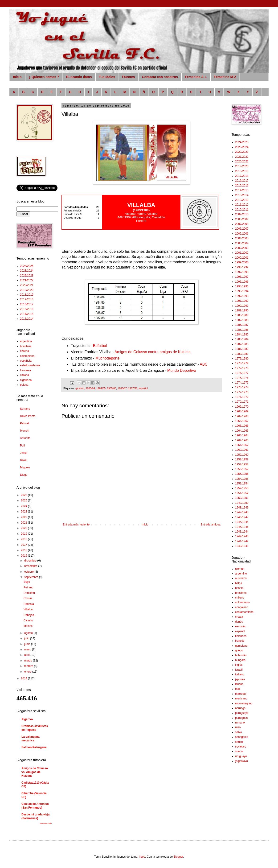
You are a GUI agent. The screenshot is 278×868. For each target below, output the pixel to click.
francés (240, 641)
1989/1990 (242, 310)
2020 (25, 528)
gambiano (241, 646)
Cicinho (28, 620)
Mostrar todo (46, 823)
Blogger (178, 857)
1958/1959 (242, 459)
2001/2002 (242, 253)
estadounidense (30, 365)
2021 (25, 523)
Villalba (28, 609)
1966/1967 (242, 421)
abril (27, 655)
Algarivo (27, 719)
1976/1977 (242, 373)
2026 (25, 495)
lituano (239, 684)
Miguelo (25, 467)
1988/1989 (242, 315)
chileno (240, 598)
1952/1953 (242, 488)
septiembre (32, 577)
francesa (25, 370)
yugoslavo (241, 761)
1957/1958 (242, 464)
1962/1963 (242, 440)
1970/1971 (242, 402)
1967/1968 (242, 416)
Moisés (28, 626)
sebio (239, 732)
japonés (240, 679)
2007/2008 (242, 224)
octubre (29, 572)
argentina (26, 341)
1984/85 (101, 388)
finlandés (241, 636)
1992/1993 (242, 296)
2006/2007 (242, 229)
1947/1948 (242, 512)
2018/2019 (27, 295)
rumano (240, 723)
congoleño (242, 607)
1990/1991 (242, 306)
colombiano (242, 602)
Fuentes (129, 77)
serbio (239, 742)
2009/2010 (242, 214)
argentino (241, 574)
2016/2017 (27, 304)
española (26, 361)
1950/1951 (242, 498)
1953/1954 (242, 484)
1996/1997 (242, 277)
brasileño (241, 593)
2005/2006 (242, 234)
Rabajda (29, 615)
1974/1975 (242, 383)
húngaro (240, 660)
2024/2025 (27, 266)
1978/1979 (242, 363)
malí (238, 689)
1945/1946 (242, 527)
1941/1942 (242, 541)
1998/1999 (242, 267)
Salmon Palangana (34, 747)
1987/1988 (242, 320)
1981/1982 (242, 349)
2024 (25, 506)
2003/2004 (242, 243)
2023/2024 (27, 271)
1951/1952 (242, 493)
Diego (24, 475)
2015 (25, 556)
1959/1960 (242, 455)
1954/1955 (242, 479)
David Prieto (28, 416)
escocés (240, 626)
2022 (25, 517)
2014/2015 (27, 314)
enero (28, 672)
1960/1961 (242, 450)
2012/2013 (242, 200)
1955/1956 (242, 474)
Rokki (24, 460)
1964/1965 (242, 431)
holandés (241, 655)
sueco (239, 751)
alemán (240, 569)
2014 (25, 678)
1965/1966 (242, 426)
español (143, 388)
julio (27, 638)
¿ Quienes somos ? (44, 77)
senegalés (242, 737)
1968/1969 (242, 411)
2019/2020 (27, 290)
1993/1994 (242, 291)
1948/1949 (242, 508)
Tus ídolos (107, 77)
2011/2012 (242, 205)
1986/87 (122, 388)
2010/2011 (242, 210)
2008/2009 (242, 219)
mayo (28, 649)
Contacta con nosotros (160, 77)
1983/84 (90, 388)
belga (239, 583)
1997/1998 (242, 272)
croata (239, 617)
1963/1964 (242, 435)
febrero (29, 666)
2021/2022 (27, 280)
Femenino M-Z (225, 77)
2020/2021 (27, 285)
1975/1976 (242, 378)
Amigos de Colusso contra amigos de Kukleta (153, 352)
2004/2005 (242, 238)
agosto (29, 633)
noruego (240, 708)
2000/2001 (242, 258)
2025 (25, 500)
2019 (25, 534)
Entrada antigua (211, 525)
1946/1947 (242, 517)
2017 (25, 545)
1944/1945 (242, 522)
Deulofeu (29, 593)
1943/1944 (242, 532)
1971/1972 (242, 397)
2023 (25, 512)
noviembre (31, 566)
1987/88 (133, 388)
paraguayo (242, 713)
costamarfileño (244, 612)
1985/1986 (242, 330)
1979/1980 (242, 359)
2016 (25, 550)
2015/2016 (27, 309)
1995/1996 (242, 282)
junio (28, 644)
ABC (204, 364)
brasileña (26, 346)
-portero (80, 388)
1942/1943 (242, 536)
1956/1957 (242, 469)
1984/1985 (242, 335)
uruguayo (241, 756)
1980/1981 (242, 354)
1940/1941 (242, 546)
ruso (238, 727)
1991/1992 (242, 301)
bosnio (239, 588)
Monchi (25, 431)
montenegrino (244, 703)
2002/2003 (242, 248)
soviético (241, 747)
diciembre (31, 561)
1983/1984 (242, 339)
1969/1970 (242, 407)
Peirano (28, 587)
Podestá (29, 604)
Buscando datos (79, 77)
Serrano (25, 409)
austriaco (241, 578)
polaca (24, 385)
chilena (25, 351)
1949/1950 (242, 503)
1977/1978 (242, 368)
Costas (28, 598)
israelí (239, 670)
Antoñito (25, 438)
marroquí (241, 694)
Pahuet (25, 423)
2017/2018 (27, 299)
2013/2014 (27, 319)
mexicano (241, 699)
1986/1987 (242, 325)
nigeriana (26, 380)
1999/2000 (242, 262)
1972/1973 (242, 392)
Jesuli (24, 453)
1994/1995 (242, 286)
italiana (25, 375)
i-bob (142, 857)
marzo (29, 661)
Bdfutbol (100, 346)
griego (239, 650)
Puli (22, 446)
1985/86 (112, 388)
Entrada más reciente (76, 525)
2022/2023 (27, 276)
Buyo (27, 582)
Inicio (17, 77)
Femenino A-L (196, 77)
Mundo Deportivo (182, 370)
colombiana (27, 356)
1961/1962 (242, 445)
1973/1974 (242, 387)
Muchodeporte (107, 358)
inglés (239, 665)
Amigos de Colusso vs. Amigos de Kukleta (35, 772)
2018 (25, 539)
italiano (240, 674)
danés (239, 622)
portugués (241, 718)
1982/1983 (242, 344)
